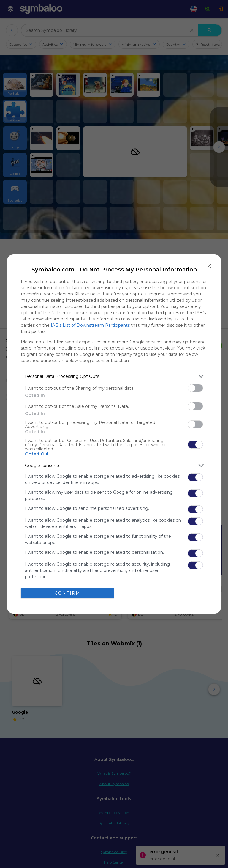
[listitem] (114, 376)
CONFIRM (68, 593)
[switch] (195, 388)
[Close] (209, 266)
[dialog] (114, 434)
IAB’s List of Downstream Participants (90, 325)
